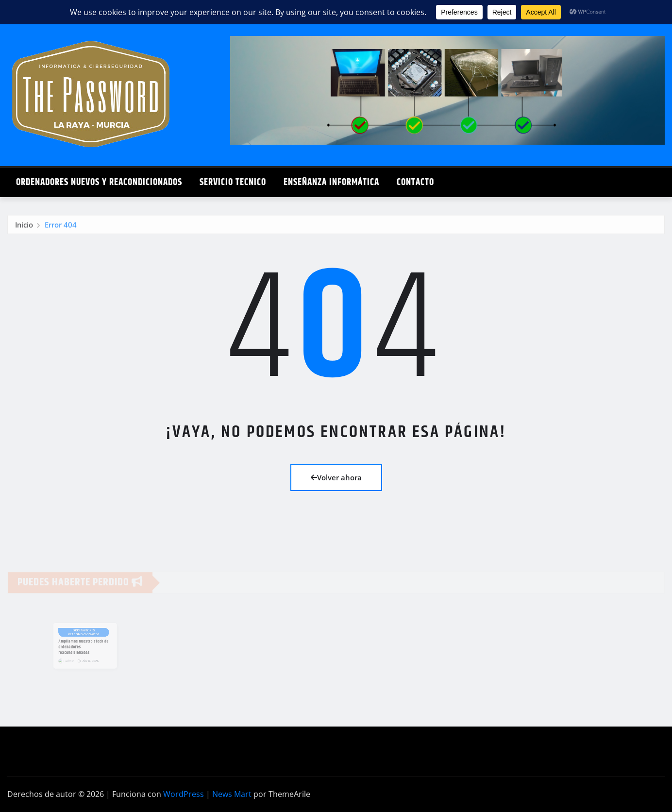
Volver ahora (336, 477)
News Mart (232, 794)
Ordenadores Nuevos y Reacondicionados (99, 182)
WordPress (184, 794)
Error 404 (61, 228)
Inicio (24, 228)
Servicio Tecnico (233, 182)
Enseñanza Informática (331, 182)
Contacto (415, 182)
